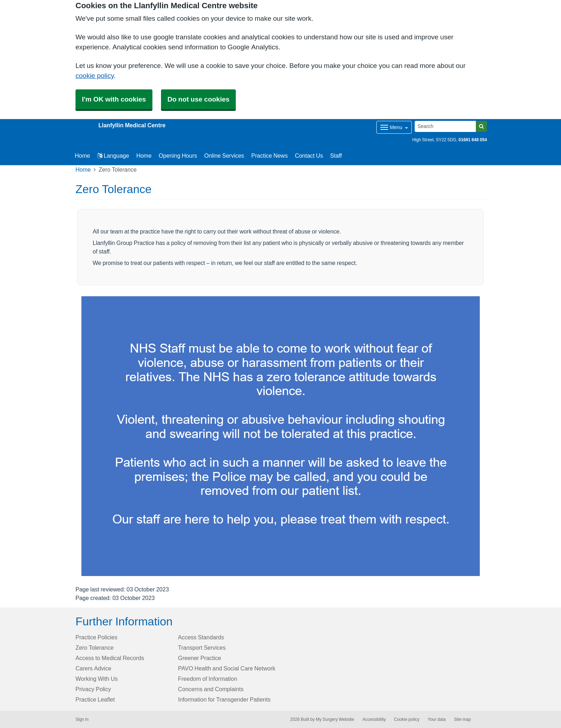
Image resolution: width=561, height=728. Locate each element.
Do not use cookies (198, 99)
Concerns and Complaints (211, 689)
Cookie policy (407, 719)
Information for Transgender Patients (225, 699)
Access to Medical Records (110, 658)
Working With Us (97, 679)
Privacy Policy (93, 689)
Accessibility (374, 719)
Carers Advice (93, 668)
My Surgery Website (335, 719)
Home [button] (82, 156)
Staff (336, 156)
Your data (437, 719)
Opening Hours (178, 156)
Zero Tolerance (94, 648)
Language (113, 156)
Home (144, 156)
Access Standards (201, 637)
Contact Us (309, 156)
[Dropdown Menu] (394, 127)
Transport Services (202, 648)
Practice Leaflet (95, 699)
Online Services (224, 156)
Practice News (269, 156)
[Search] (445, 126)
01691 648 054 (473, 140)
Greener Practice (200, 658)
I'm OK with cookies (114, 99)
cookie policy (95, 76)
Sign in (82, 719)
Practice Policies (96, 637)
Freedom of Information (208, 679)
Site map (462, 719)
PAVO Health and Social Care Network (227, 668)
